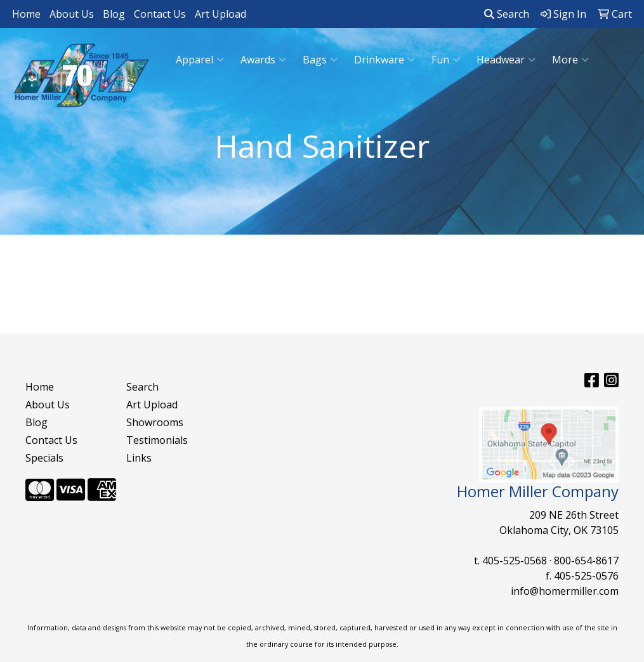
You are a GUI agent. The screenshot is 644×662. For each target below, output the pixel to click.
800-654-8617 (586, 561)
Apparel (200, 60)
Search (507, 14)
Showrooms (155, 422)
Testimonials (157, 440)
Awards (263, 60)
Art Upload (220, 14)
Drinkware (384, 60)
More (570, 60)
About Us (72, 14)
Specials (44, 458)
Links (139, 458)
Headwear (506, 60)
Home (26, 14)
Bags (320, 60)
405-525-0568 (515, 561)
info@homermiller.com (565, 591)
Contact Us (160, 14)
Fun (446, 60)
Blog (114, 14)
